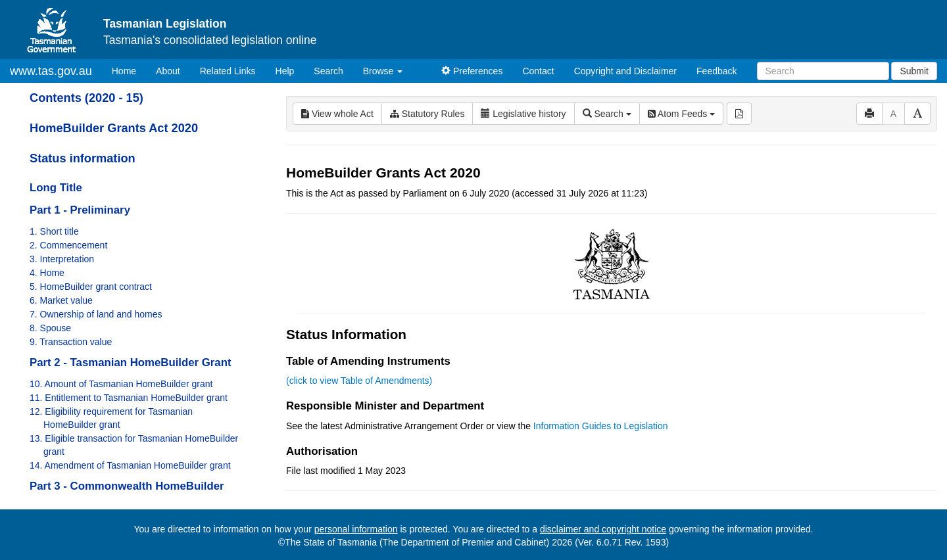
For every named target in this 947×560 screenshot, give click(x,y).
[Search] (823, 71)
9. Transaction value (71, 342)
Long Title (56, 188)
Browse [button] (383, 71)
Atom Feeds (681, 114)
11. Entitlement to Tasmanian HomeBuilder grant (129, 398)
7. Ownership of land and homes (96, 314)
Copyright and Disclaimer (625, 71)
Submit (914, 71)
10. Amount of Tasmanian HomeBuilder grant (121, 384)
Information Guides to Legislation (601, 426)
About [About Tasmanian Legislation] (168, 71)
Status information (83, 158)
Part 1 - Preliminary (80, 210)
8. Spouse (50, 328)
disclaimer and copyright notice (603, 529)
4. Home (47, 273)
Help (285, 71)
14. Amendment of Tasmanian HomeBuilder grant (130, 465)
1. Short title (54, 231)
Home (129, 70)
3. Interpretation (62, 259)
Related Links (228, 71)
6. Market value (61, 300)
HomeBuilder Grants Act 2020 (114, 128)
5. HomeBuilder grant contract (91, 287)
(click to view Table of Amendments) (359, 381)
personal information (356, 529)
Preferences (472, 71)
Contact (538, 71)
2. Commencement (68, 245)
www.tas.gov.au (51, 71)
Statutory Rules (427, 114)
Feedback (716, 71)
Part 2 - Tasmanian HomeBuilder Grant (131, 362)
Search (328, 71)
